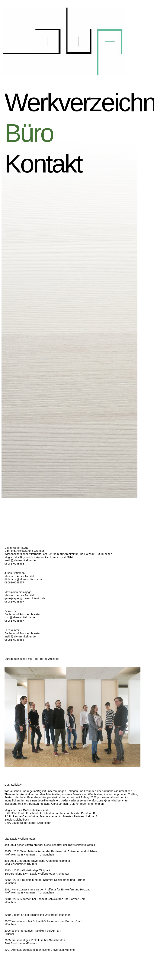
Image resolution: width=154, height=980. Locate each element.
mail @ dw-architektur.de (20, 560)
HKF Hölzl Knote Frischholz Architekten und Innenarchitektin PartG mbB (50, 813)
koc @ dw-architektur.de (20, 617)
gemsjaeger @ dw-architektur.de (25, 598)
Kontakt (52, 164)
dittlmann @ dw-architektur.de (23, 579)
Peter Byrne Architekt (46, 659)
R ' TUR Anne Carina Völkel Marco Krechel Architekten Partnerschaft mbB (51, 816)
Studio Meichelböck (17, 820)
